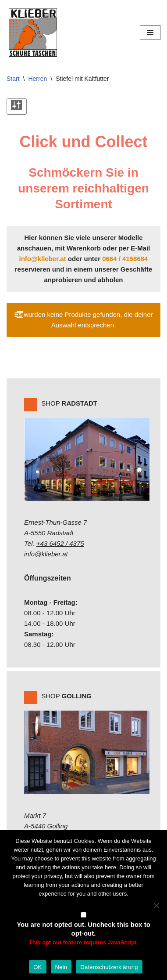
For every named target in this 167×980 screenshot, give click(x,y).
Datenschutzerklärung (109, 967)
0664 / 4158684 (125, 259)
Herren (37, 79)
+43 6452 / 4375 (60, 543)
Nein (61, 967)
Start (13, 79)
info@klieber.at (43, 259)
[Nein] (156, 905)
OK (37, 967)
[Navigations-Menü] (150, 33)
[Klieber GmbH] (33, 33)
